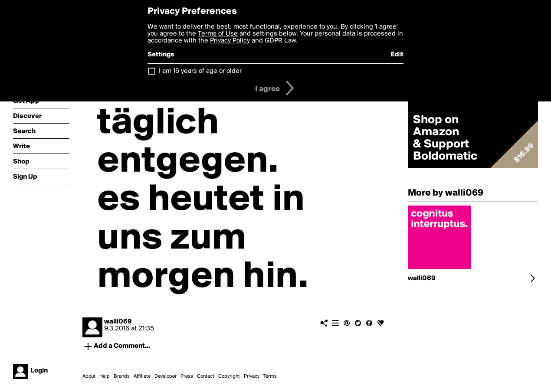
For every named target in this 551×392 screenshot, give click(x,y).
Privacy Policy (230, 41)
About (89, 376)
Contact (206, 376)
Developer (166, 376)
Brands (122, 376)
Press (187, 376)
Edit (397, 55)
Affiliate (142, 376)
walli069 (118, 322)
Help (105, 376)
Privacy (252, 376)
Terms (270, 376)
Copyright (229, 376)
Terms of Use (218, 34)
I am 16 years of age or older (200, 71)
